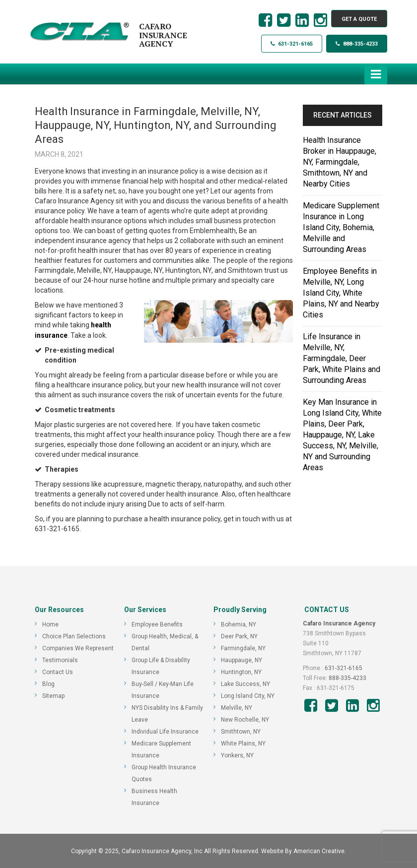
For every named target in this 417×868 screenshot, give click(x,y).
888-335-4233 (357, 44)
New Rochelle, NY (245, 719)
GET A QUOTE (359, 19)
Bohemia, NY (239, 624)
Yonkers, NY (237, 755)
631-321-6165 (292, 44)
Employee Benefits (157, 624)
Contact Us (58, 672)
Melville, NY (237, 707)
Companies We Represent (78, 648)
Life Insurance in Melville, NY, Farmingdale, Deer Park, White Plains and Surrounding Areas (342, 358)
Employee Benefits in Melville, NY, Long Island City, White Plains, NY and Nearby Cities (341, 293)
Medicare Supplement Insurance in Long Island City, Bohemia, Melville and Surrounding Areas (341, 227)
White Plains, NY (243, 743)
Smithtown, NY (241, 731)
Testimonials (60, 660)
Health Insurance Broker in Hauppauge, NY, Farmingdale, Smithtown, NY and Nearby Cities (340, 162)
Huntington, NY (241, 672)
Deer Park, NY (239, 636)
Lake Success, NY (245, 683)
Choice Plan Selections (74, 636)
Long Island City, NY (248, 695)
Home (50, 624)
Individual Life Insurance (165, 731)
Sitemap (53, 695)
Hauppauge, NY (242, 660)
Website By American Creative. (304, 851)
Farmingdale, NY (243, 648)
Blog (48, 683)
